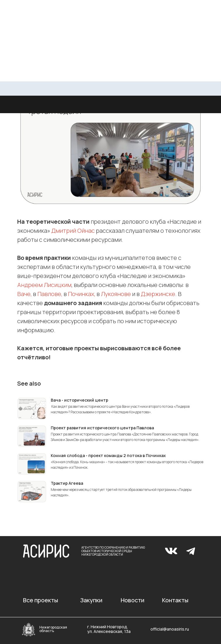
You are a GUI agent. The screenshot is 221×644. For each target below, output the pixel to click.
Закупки (91, 600)
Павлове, (50, 294)
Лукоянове (116, 294)
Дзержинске (158, 294)
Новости (133, 600)
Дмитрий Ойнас (73, 231)
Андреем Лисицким (44, 285)
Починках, (82, 294)
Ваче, (24, 294)
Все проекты (41, 600)
